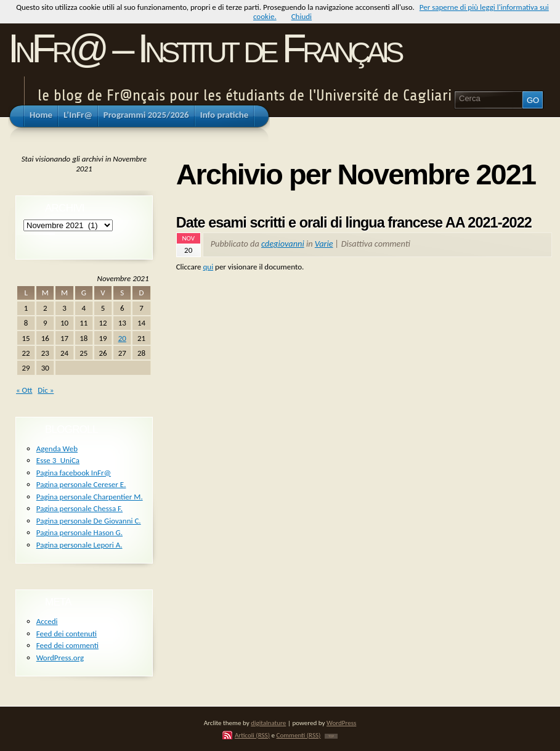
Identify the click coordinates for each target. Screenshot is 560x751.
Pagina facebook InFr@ (74, 473)
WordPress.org (60, 658)
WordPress (341, 723)
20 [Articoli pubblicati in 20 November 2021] (122, 338)
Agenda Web (57, 449)
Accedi (47, 621)
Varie (324, 244)
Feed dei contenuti (67, 634)
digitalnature (268, 723)
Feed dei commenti (67, 645)
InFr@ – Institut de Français (204, 48)
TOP (331, 736)
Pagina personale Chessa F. (79, 508)
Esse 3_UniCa (58, 460)
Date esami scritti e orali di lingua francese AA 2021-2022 (354, 223)
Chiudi (302, 16)
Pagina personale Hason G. (79, 532)
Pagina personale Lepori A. (79, 545)
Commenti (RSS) (299, 735)
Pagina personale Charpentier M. (90, 497)
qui (208, 267)
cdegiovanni (283, 244)
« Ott (24, 390)
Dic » (46, 390)
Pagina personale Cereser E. (81, 484)
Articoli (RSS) (252, 735)
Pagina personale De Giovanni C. (89, 521)
